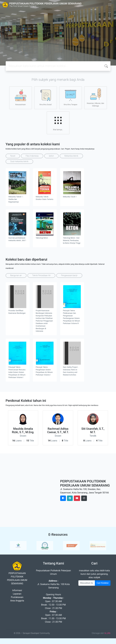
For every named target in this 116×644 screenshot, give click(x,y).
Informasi (17, 590)
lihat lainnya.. (58, 123)
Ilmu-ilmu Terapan (71, 98)
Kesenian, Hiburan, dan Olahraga (95, 98)
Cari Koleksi (103, 583)
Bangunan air (16, 275)
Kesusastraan (21, 98)
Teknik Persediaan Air (41, 275)
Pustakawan (17, 597)
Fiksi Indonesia (32, 156)
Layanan (17, 594)
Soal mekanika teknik (19, 161)
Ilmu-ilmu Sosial (46, 98)
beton (51, 156)
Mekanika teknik (71, 156)
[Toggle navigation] (110, 5)
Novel (13, 156)
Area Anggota (17, 601)
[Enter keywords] (87, 583)
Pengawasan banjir (69, 275)
